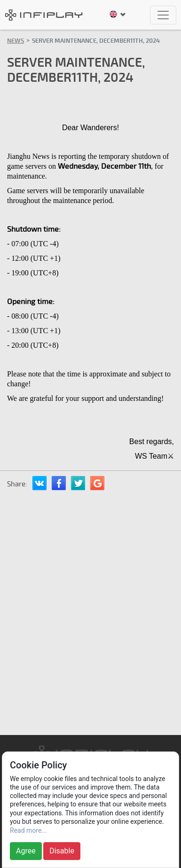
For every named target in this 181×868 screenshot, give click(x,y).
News (16, 41)
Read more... (28, 830)
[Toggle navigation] (163, 15)
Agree (26, 851)
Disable (62, 851)
